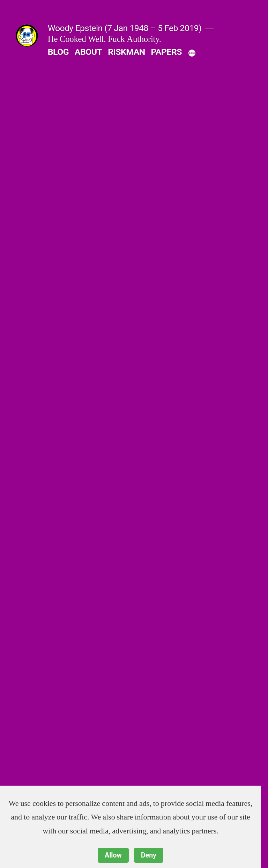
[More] (192, 53)
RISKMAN (126, 52)
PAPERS (166, 52)
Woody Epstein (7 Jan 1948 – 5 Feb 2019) (125, 28)
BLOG (58, 52)
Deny (149, 855)
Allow (113, 855)
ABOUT (88, 52)
